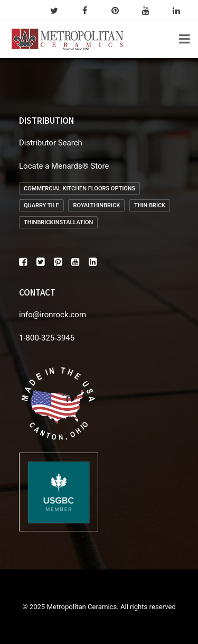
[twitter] (59, 11)
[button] (23, 263)
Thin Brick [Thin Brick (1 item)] (150, 205)
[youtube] (150, 11)
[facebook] (89, 11)
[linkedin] (181, 11)
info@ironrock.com (53, 315)
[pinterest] (120, 11)
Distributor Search (51, 143)
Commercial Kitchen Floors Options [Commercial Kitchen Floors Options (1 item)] (79, 188)
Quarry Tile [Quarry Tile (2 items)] (41, 205)
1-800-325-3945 (47, 338)
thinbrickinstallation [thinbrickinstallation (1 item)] (58, 222)
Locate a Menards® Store (64, 166)
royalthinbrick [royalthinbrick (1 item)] (96, 205)
